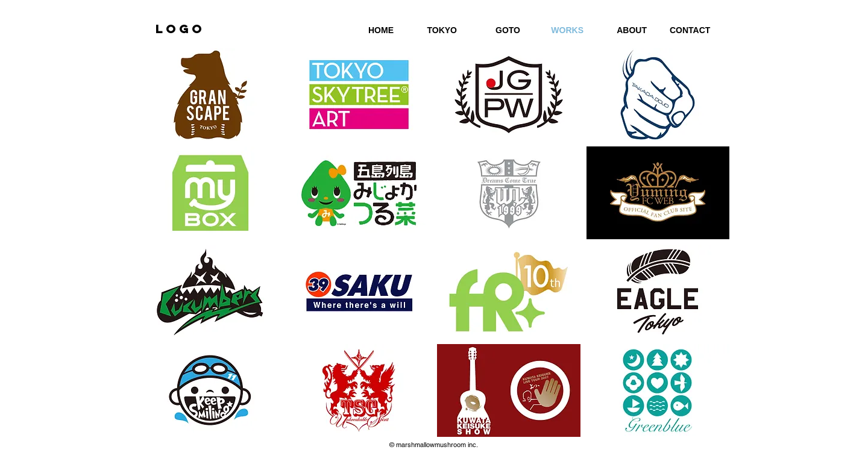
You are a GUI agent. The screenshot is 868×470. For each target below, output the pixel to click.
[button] (210, 95)
